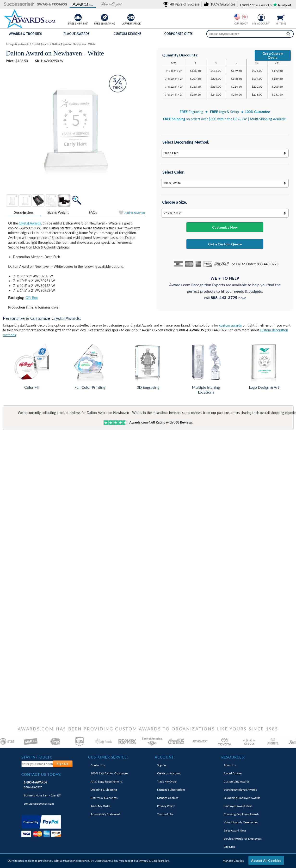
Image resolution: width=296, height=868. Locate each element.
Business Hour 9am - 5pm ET (42, 795)
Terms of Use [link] (165, 814)
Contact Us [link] (98, 765)
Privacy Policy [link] (166, 806)
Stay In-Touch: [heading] (37, 757)
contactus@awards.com (39, 804)
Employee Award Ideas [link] (238, 806)
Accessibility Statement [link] (105, 814)
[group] (241, 17)
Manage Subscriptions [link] (171, 790)
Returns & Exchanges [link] (104, 798)
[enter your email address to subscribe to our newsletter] (37, 764)
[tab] (23, 212)
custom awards (230, 325)
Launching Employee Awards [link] (242, 798)
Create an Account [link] (169, 773)
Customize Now (225, 227)
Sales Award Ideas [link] (235, 830)
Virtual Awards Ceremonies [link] (241, 822)
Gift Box (32, 298)
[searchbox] (250, 34)
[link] (182, 4)
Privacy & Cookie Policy (154, 861)
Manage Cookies (233, 861)
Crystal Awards (30, 223)
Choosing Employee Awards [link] (241, 814)
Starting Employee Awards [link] (240, 790)
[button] (19, 4)
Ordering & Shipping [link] (104, 790)
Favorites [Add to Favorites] (135, 213)
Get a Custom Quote (273, 55)
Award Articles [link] (233, 773)
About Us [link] (230, 765)
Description (23, 212)
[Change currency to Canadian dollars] (245, 17)
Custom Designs (127, 34)
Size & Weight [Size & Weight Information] (58, 212)
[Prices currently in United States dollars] (237, 17)
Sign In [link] (161, 765)
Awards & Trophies (25, 34)
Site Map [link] (229, 847)
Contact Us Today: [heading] (41, 774)
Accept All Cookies (266, 860)
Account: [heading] (165, 757)
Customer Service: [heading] (108, 757)
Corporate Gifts (179, 34)
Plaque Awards (77, 34)
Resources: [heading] (233, 757)
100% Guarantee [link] (109, 773)
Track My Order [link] (100, 806)
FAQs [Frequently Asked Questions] (93, 212)
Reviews (183, 422)
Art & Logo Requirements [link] (107, 781)
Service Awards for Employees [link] (243, 839)
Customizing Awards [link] (237, 781)
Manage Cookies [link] (168, 798)
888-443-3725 (36, 785)
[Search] (288, 34)
